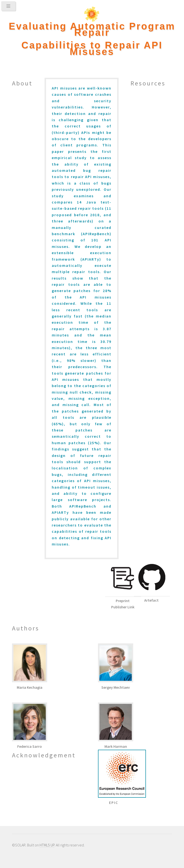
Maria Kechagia (30, 687)
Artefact (151, 600)
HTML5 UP (47, 845)
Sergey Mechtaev (116, 687)
